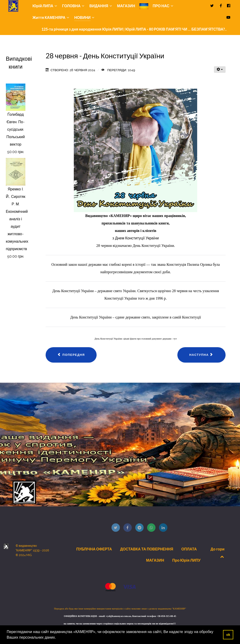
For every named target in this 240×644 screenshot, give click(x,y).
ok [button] (228, 635)
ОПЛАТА (189, 549)
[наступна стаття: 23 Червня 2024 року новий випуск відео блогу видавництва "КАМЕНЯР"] (201, 355)
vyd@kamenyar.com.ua (119, 616)
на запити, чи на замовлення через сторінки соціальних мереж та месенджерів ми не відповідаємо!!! (120, 624)
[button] (58, 638)
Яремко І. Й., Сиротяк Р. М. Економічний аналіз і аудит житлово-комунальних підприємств (17, 219)
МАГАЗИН (155, 560)
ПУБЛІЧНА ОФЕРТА (94, 549)
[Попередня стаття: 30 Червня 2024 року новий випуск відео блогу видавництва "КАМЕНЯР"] (71, 355)
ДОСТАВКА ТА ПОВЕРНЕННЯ (147, 549)
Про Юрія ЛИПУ (186, 560)
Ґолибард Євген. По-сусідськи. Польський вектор (16, 129)
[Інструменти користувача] (220, 70)
